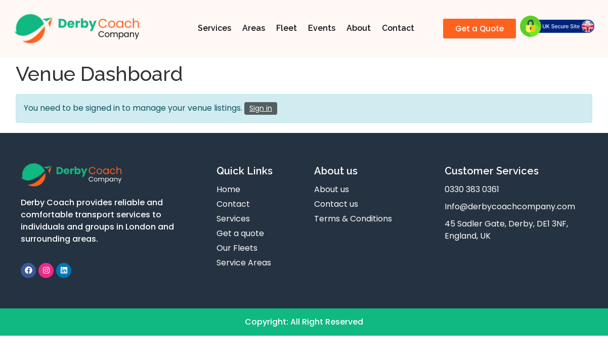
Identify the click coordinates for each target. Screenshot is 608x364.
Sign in (261, 108)
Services (214, 28)
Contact (398, 28)
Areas (254, 28)
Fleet (287, 28)
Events (322, 28)
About (359, 28)
